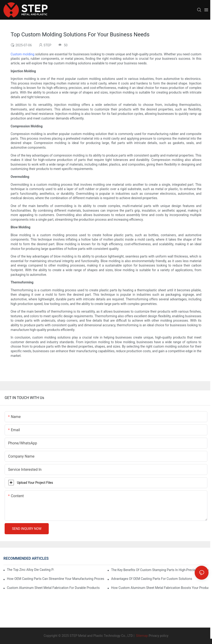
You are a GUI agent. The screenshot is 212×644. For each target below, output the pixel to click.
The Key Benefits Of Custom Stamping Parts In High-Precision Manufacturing (160, 570)
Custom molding (23, 54)
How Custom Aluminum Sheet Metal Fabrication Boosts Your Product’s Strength (160, 588)
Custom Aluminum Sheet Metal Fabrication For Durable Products (53, 588)
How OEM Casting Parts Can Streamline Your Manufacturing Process (56, 579)
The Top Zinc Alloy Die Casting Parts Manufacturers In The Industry (30, 570)
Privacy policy (159, 636)
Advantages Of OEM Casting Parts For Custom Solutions (152, 579)
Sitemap (141, 636)
